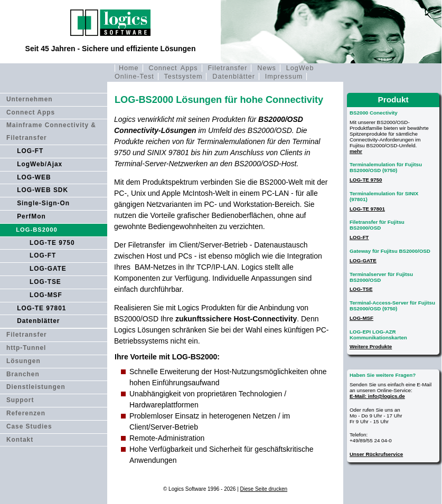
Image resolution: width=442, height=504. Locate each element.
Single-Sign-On (43, 203)
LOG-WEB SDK (43, 190)
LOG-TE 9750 (52, 243)
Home (129, 68)
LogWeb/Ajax (40, 164)
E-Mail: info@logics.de (377, 396)
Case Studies (29, 426)
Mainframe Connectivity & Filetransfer (51, 131)
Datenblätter (234, 77)
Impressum (284, 77)
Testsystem (184, 77)
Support (20, 400)
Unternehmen (30, 99)
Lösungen (23, 361)
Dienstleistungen (36, 387)
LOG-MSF (46, 295)
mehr (356, 151)
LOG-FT (30, 151)
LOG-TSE (45, 282)
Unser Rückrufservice (376, 454)
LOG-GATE (48, 269)
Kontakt (20, 440)
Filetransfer (227, 68)
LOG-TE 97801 (41, 308)
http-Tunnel (26, 348)
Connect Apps (173, 68)
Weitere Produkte (371, 346)
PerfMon (31, 216)
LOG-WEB (34, 177)
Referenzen (26, 413)
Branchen (23, 374)
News (267, 68)
